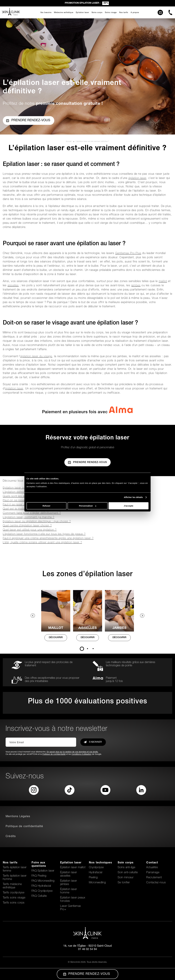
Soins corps (97, 13)
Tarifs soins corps (14, 903)
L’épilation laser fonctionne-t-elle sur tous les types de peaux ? (44, 534)
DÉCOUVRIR (56, 638)
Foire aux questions (39, 865)
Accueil (69, 142)
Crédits (11, 837)
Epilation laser (82, 13)
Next (142, 616)
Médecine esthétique (64, 13)
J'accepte (129, 506)
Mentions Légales (18, 817)
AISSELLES (88, 628)
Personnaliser (88, 506)
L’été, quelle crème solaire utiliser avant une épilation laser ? (42, 543)
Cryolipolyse (96, 868)
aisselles (13, 286)
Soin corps (126, 863)
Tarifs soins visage (14, 898)
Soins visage (111, 13)
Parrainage (153, 873)
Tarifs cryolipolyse (14, 893)
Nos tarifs (124, 13)
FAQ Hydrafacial (41, 886)
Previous (33, 616)
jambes (136, 286)
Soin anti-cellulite (128, 873)
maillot (163, 282)
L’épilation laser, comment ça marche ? (29, 517)
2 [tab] (87, 649)
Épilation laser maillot (73, 868)
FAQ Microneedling (43, 881)
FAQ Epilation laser (43, 871)
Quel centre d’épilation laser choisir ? (27, 526)
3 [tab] (93, 649)
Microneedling (97, 883)
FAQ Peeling (39, 876)
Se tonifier (124, 883)
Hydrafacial (96, 873)
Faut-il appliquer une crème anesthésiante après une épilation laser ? (48, 538)
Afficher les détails (133, 497)
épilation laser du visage (36, 357)
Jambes (119, 628)
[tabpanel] (56, 618)
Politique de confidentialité (54, 754)
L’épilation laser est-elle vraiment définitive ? (92, 142)
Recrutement (154, 878)
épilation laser (137, 178)
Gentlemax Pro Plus (128, 253)
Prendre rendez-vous (28, 121)
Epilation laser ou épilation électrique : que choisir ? (37, 522)
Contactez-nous (156, 883)
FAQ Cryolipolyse (42, 891)
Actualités (152, 868)
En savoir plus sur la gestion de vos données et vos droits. (72, 752)
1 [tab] (82, 649)
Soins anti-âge (126, 868)
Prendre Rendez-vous (87, 462)
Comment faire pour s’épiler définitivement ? (32, 513)
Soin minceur (126, 878)
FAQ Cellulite (39, 896)
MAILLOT (56, 628)
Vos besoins (46, 13)
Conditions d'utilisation (81, 754)
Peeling (93, 878)
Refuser (47, 506)
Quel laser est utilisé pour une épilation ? (30, 530)
